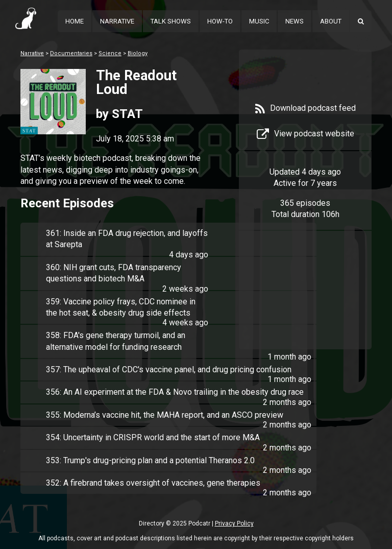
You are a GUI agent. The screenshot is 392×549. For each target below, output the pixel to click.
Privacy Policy (234, 523)
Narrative (117, 21)
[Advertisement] (305, 297)
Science (110, 53)
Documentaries (71, 53)
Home (75, 21)
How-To (220, 21)
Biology (138, 53)
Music (259, 21)
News (295, 21)
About (331, 21)
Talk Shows (171, 21)
